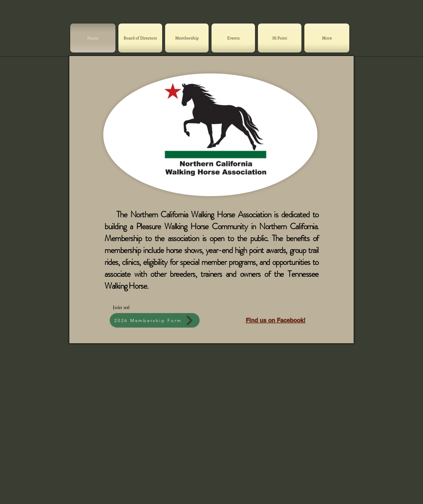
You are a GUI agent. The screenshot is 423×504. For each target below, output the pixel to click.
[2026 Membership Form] (155, 320)
